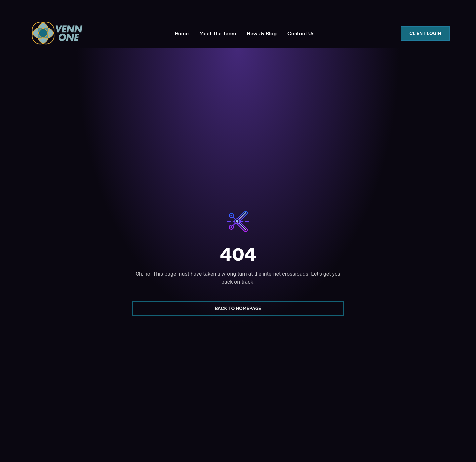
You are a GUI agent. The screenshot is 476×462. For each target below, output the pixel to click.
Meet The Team (218, 34)
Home (182, 34)
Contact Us (301, 34)
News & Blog (262, 34)
